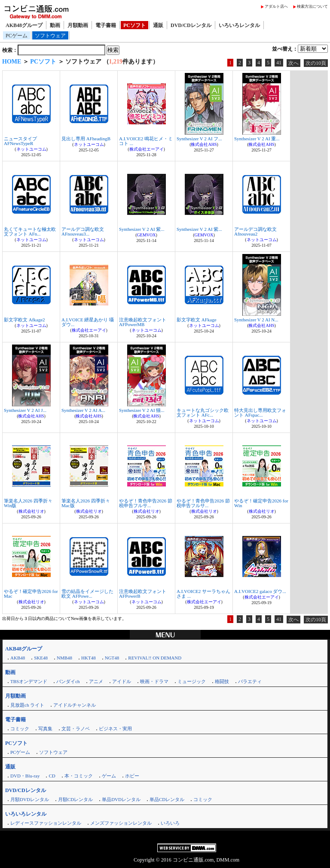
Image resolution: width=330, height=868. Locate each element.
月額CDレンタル (75, 799)
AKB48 (18, 658)
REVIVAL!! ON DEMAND (155, 658)
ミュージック (192, 681)
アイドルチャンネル (75, 705)
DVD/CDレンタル (191, 25)
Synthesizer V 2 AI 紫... (142, 229)
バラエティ (250, 681)
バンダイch (68, 681)
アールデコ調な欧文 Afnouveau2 (255, 231)
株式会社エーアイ (147, 149)
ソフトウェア (50, 36)
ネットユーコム (31, 149)
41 (279, 63)
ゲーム (109, 776)
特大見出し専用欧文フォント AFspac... (260, 413)
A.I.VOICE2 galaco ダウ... (260, 591)
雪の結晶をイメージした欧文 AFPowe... (87, 594)
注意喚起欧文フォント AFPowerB (143, 594)
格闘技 (222, 681)
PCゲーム (17, 36)
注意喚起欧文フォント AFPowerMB (143, 322)
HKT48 (89, 658)
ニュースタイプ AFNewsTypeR (20, 141)
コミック (20, 729)
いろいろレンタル (239, 25)
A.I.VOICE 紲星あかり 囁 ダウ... (88, 322)
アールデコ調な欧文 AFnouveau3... (83, 231)
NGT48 (112, 658)
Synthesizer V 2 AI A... (83, 410)
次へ (293, 63)
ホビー (132, 776)
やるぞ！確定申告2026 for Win (261, 503)
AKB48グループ (24, 25)
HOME (12, 62)
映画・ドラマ (154, 681)
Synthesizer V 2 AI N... (256, 320)
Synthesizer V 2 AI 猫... (142, 410)
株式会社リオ (31, 511)
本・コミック (79, 776)
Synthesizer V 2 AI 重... (257, 139)
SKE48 (41, 658)
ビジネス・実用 (115, 729)
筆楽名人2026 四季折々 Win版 (28, 503)
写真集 (45, 729)
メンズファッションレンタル (121, 823)
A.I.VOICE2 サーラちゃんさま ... (203, 594)
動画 (55, 25)
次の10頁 (316, 63)
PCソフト (134, 25)
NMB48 (64, 658)
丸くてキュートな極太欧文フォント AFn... (30, 231)
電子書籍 (106, 25)
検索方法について (312, 6)
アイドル (122, 681)
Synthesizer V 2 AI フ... (199, 139)
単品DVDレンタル (121, 799)
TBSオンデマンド (29, 681)
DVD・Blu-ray (25, 776)
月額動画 (78, 25)
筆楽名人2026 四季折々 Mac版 (86, 503)
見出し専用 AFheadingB (86, 139)
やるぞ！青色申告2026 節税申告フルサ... (146, 503)
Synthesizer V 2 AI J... (25, 410)
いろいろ (170, 823)
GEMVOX (147, 235)
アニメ (96, 681)
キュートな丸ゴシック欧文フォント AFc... (203, 413)
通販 (158, 25)
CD (52, 776)
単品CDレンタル (167, 799)
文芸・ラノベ (76, 729)
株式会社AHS (204, 144)
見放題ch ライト (27, 705)
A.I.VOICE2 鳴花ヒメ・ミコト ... (146, 141)
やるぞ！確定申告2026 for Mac (31, 594)
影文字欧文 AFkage (197, 320)
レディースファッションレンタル (46, 823)
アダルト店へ (276, 6)
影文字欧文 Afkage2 (24, 320)
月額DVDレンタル (30, 799)
